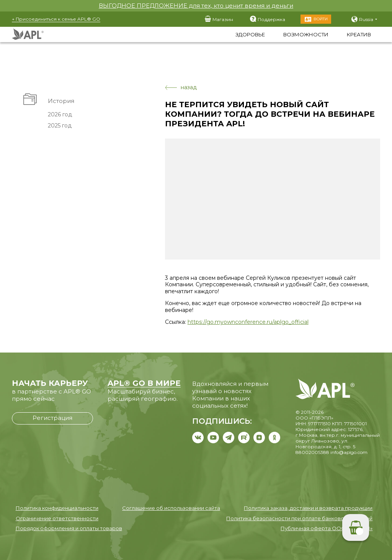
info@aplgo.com (349, 452)
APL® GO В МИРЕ (144, 383)
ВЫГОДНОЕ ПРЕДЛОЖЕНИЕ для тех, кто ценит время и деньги (196, 6)
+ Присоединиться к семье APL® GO (56, 19)
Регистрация (52, 418)
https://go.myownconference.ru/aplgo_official (248, 322)
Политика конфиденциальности (57, 508)
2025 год (59, 126)
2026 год (60, 114)
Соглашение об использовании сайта (171, 508)
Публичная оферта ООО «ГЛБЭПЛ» (327, 528)
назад (181, 87)
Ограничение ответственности (57, 518)
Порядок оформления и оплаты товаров (69, 528)
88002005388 (312, 452)
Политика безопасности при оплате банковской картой (299, 518)
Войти (321, 19)
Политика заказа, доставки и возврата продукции (308, 508)
